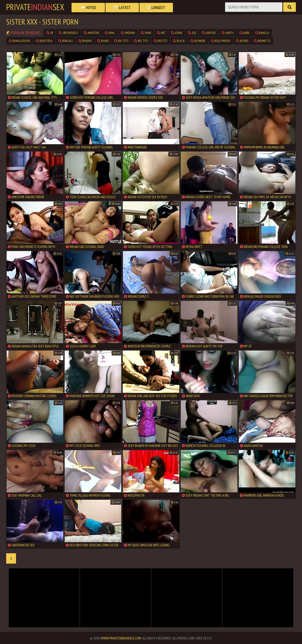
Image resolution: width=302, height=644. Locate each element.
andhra (128, 33)
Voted (88, 7)
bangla (262, 33)
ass (192, 33)
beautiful (44, 41)
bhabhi (85, 41)
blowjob (198, 41)
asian (177, 33)
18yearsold (68, 33)
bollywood (221, 41)
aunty (228, 33)
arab (146, 33)
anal (110, 33)
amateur (91, 33)
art (161, 33)
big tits (121, 41)
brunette (262, 41)
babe (245, 33)
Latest (122, 7)
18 (50, 33)
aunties (209, 33)
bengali (65, 41)
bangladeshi (19, 41)
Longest (156, 7)
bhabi (103, 41)
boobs (242, 41)
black (179, 41)
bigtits (161, 41)
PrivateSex (35, 7)
